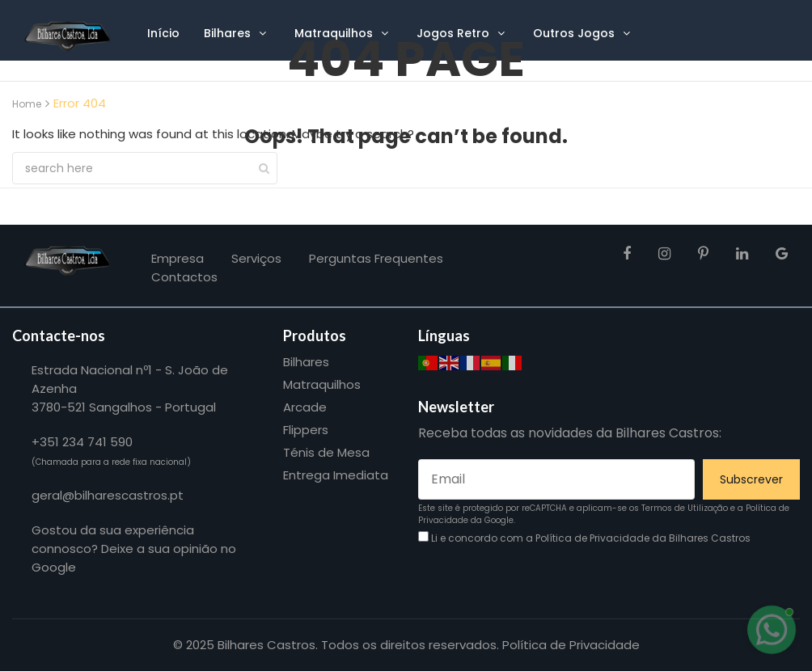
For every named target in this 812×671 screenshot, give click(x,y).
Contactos (184, 277)
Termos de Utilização (685, 508)
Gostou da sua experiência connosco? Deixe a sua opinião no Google (134, 549)
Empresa (178, 258)
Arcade (305, 407)
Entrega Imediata (336, 475)
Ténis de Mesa (326, 452)
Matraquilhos (322, 384)
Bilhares (306, 362)
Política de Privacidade (592, 538)
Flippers (306, 430)
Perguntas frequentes (376, 258)
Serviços (256, 258)
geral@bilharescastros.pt (108, 495)
